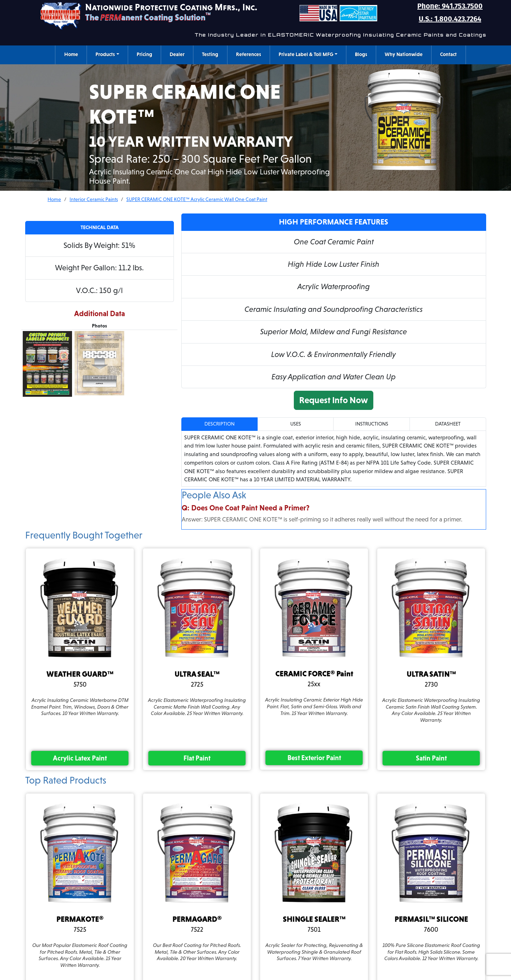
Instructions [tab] (372, 424)
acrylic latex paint (80, 758)
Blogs (361, 54)
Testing (210, 54)
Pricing (144, 54)
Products (105, 54)
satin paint (431, 758)
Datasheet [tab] (448, 424)
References (249, 54)
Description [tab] (219, 424)
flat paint (197, 758)
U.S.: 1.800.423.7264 (450, 19)
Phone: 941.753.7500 (450, 6)
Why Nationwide (404, 54)
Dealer (177, 54)
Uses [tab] (296, 424)
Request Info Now (334, 400)
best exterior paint (314, 758)
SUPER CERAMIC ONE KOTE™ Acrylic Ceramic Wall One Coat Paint (197, 199)
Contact (448, 54)
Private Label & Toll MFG (306, 54)
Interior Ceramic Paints (94, 199)
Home (71, 54)
